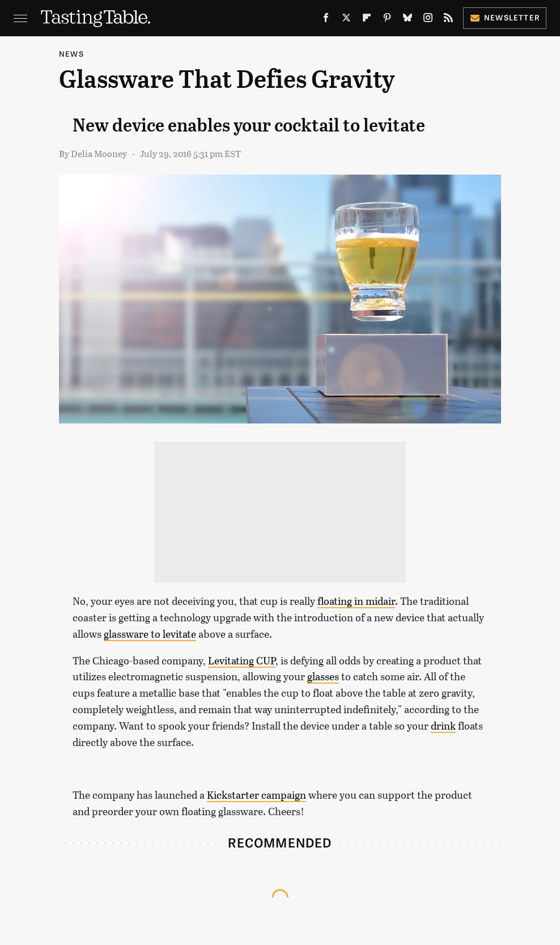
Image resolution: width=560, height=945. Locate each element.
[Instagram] (428, 20)
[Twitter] (346, 20)
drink (443, 726)
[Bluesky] (408, 20)
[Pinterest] (387, 20)
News (71, 54)
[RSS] (448, 20)
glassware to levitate (150, 634)
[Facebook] (326, 20)
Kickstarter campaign (256, 795)
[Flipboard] (367, 20)
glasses (323, 676)
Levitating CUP (242, 660)
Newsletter (505, 17)
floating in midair (356, 601)
